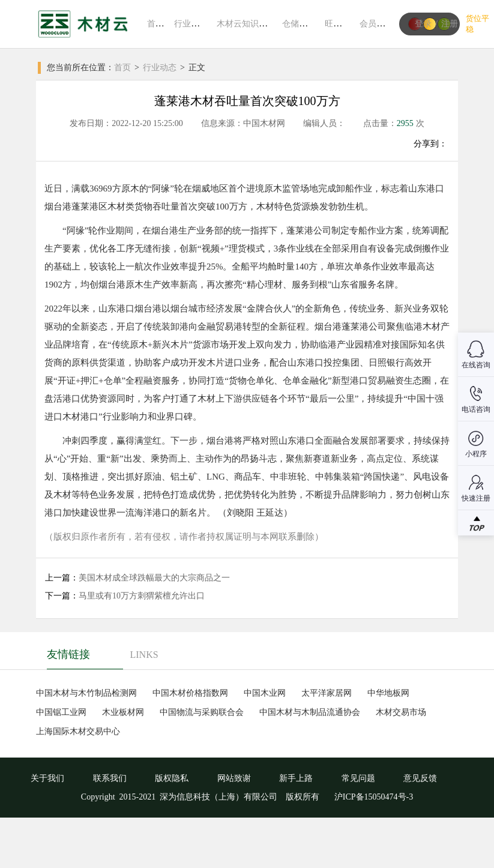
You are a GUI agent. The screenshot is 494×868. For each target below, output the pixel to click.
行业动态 (191, 24)
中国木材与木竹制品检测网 (86, 693)
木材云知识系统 (246, 24)
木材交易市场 (401, 712)
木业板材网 (123, 712)
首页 (155, 24)
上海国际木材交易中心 (78, 731)
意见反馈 (420, 778)
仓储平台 (299, 24)
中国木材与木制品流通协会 (310, 712)
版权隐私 (172, 778)
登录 (423, 24)
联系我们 (110, 778)
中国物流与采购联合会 (202, 712)
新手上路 (296, 778)
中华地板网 (388, 693)
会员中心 (376, 24)
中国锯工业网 (61, 712)
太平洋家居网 (327, 693)
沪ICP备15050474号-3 (372, 797)
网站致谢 (234, 778)
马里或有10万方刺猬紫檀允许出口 (142, 596)
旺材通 (337, 24)
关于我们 (47, 778)
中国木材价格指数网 (190, 693)
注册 (450, 24)
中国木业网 (265, 693)
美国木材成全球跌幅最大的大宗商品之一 (154, 578)
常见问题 (358, 778)
